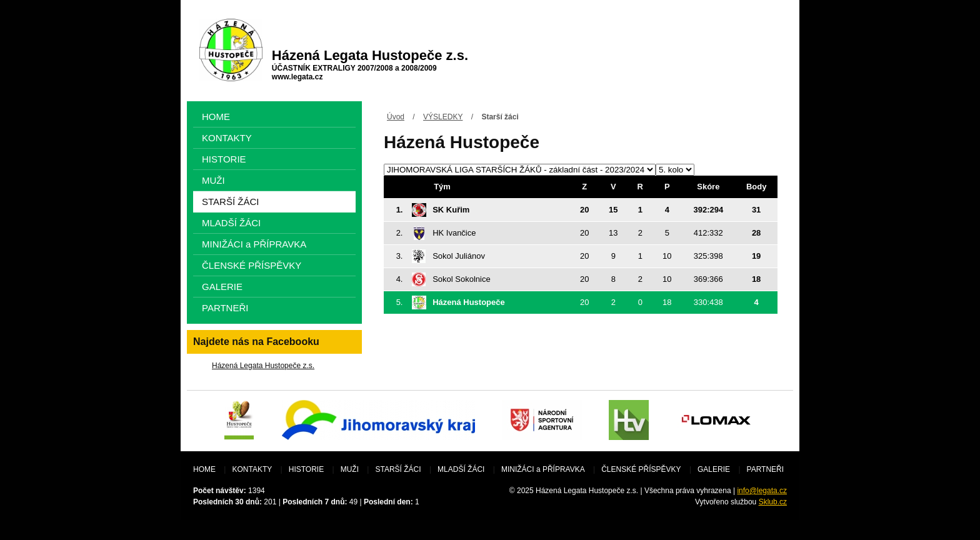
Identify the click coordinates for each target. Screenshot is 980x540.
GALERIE (222, 287)
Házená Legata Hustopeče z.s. (263, 366)
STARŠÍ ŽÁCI (230, 202)
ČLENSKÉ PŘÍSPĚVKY (252, 265)
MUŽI (213, 180)
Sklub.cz (773, 502)
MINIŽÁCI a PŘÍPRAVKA (254, 244)
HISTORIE (224, 159)
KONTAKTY (227, 138)
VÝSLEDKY (443, 117)
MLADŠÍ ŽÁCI (231, 223)
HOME (216, 117)
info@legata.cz (762, 491)
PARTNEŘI (225, 308)
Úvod (396, 117)
